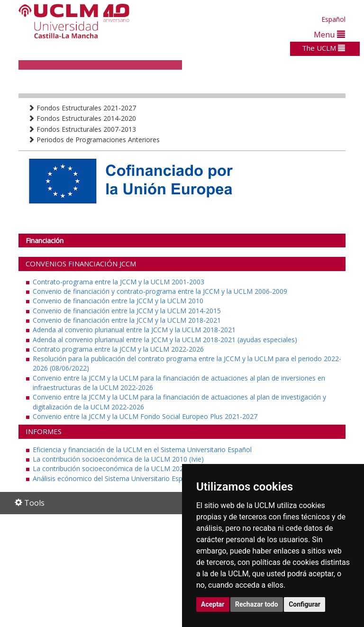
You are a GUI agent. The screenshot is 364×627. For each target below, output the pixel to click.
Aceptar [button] (213, 604)
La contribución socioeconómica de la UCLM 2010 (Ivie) (118, 459)
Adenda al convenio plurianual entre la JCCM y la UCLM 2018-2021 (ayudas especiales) (165, 340)
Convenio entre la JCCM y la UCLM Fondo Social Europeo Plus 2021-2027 (145, 416)
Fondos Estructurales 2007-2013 (82, 129)
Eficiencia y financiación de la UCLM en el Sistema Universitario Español (142, 450)
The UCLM (323, 48)
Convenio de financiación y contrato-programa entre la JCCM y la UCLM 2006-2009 (160, 291)
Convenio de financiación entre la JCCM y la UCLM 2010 (118, 301)
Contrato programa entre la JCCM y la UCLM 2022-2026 (118, 349)
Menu (329, 34)
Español (333, 19)
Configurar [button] (305, 604)
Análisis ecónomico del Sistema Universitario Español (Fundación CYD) (141, 478)
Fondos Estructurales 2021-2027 (82, 108)
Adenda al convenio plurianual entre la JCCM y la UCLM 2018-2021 (134, 330)
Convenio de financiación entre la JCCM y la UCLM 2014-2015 (127, 311)
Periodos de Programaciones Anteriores (94, 140)
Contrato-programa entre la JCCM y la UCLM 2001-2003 (118, 282)
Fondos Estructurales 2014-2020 (82, 118)
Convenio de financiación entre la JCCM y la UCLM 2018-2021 (127, 320)
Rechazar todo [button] (257, 604)
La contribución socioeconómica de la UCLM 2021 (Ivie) (118, 468)
